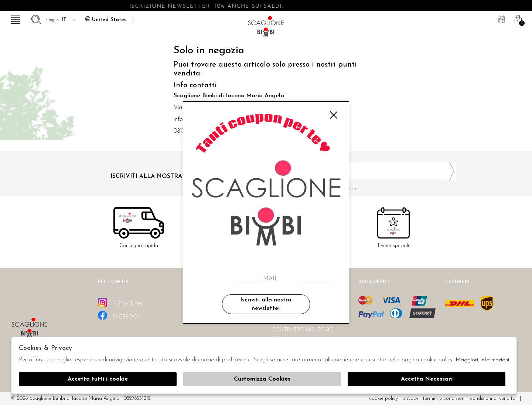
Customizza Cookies (262, 379)
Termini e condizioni (444, 399)
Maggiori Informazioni (482, 360)
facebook (119, 315)
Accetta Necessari (427, 379)
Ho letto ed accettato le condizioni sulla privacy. (364, 188)
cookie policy (383, 399)
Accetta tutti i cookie (98, 379)
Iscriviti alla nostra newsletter (266, 304)
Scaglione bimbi (266, 29)
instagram (120, 302)
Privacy (410, 399)
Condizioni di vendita (493, 399)
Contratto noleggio (303, 330)
